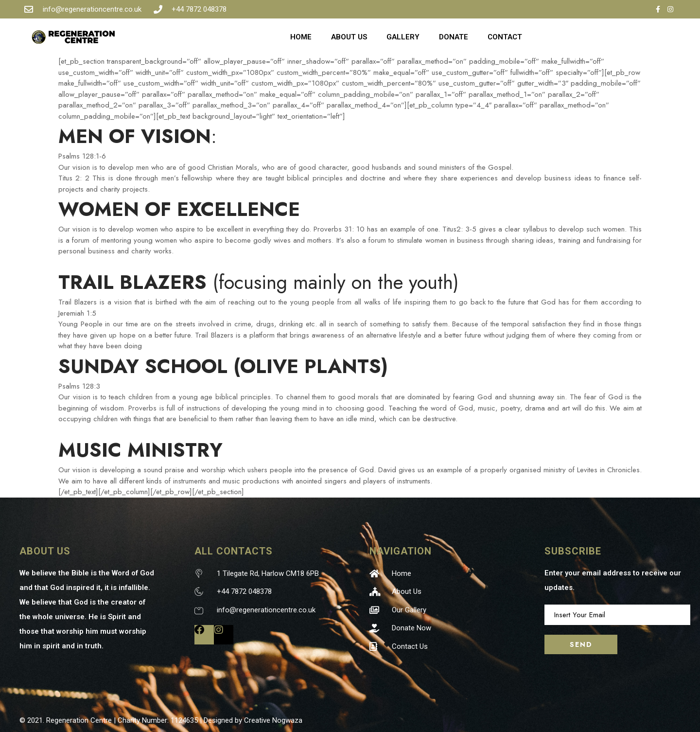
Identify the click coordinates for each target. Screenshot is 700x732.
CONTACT (505, 37)
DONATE (454, 37)
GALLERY (403, 37)
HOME (301, 37)
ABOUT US (349, 37)
